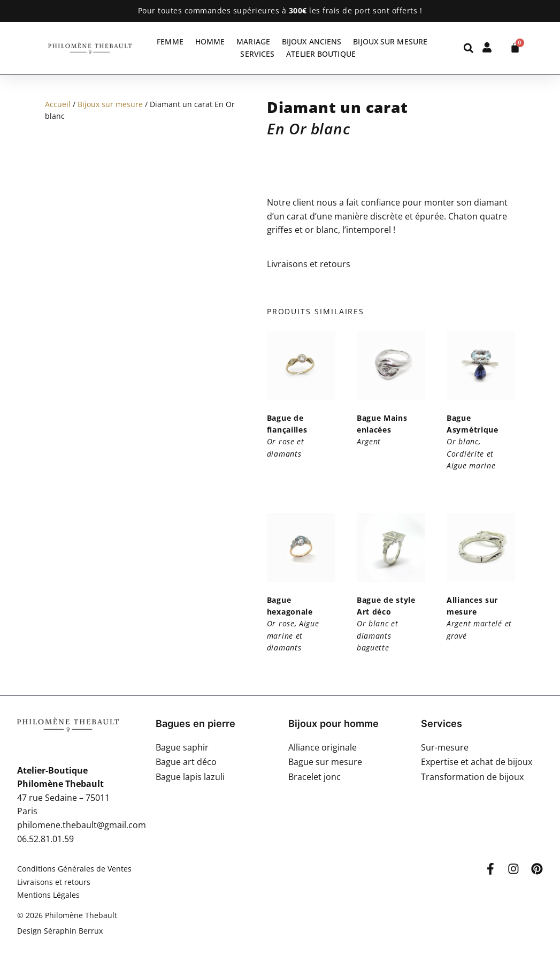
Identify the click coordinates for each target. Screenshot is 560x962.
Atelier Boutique (321, 54)
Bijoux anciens (312, 41)
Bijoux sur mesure (390, 41)
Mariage (253, 41)
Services (257, 54)
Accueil (58, 104)
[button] (468, 48)
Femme (170, 41)
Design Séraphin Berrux (60, 931)
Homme (210, 41)
